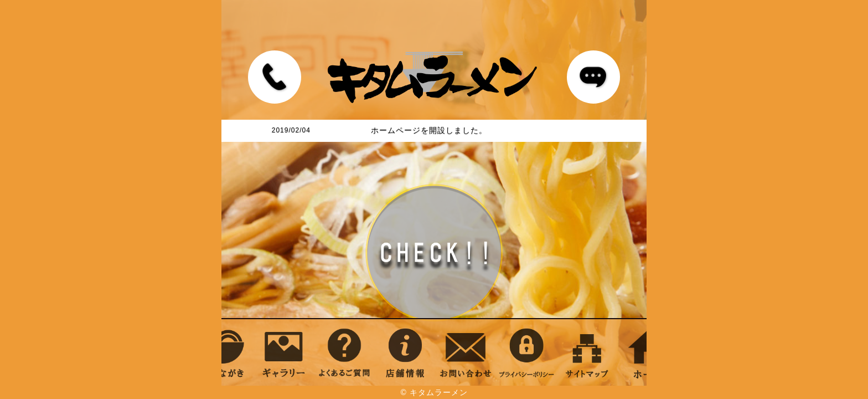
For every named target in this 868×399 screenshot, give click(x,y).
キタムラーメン (439, 392)
